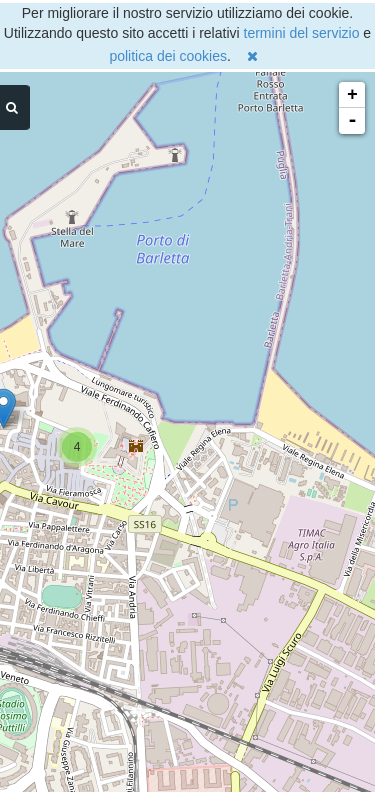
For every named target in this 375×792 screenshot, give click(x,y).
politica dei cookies (168, 56)
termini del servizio (302, 33)
